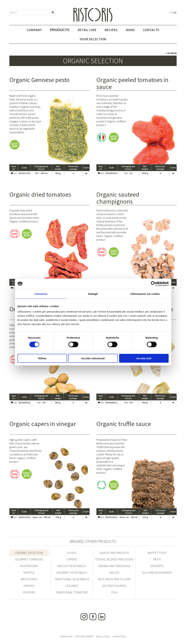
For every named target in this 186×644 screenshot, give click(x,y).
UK (175, 13)
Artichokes (29, 579)
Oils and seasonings (157, 573)
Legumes (72, 586)
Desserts (157, 566)
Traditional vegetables (72, 579)
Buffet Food (157, 553)
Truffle (29, 573)
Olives (72, 553)
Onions (29, 586)
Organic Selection (29, 553)
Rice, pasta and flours (114, 579)
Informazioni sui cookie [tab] (145, 294)
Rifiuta (42, 358)
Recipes (111, 30)
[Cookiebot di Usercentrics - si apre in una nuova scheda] (153, 284)
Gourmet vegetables (72, 573)
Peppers (29, 592)
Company (34, 30)
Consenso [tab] (41, 294)
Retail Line (87, 30)
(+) (14, 173)
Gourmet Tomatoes (29, 559)
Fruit (157, 559)
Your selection (93, 39)
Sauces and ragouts (114, 553)
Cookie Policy (119, 636)
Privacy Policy (103, 636)
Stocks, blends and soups (114, 559)
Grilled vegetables (72, 566)
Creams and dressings (114, 566)
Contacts (151, 30)
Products (60, 30)
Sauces (114, 573)
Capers (72, 559)
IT (171, 13)
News (130, 30)
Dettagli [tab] (93, 294)
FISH (114, 592)
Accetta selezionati (93, 358)
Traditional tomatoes (72, 592)
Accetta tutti (144, 358)
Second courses (114, 586)
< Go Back (171, 53)
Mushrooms (29, 566)
